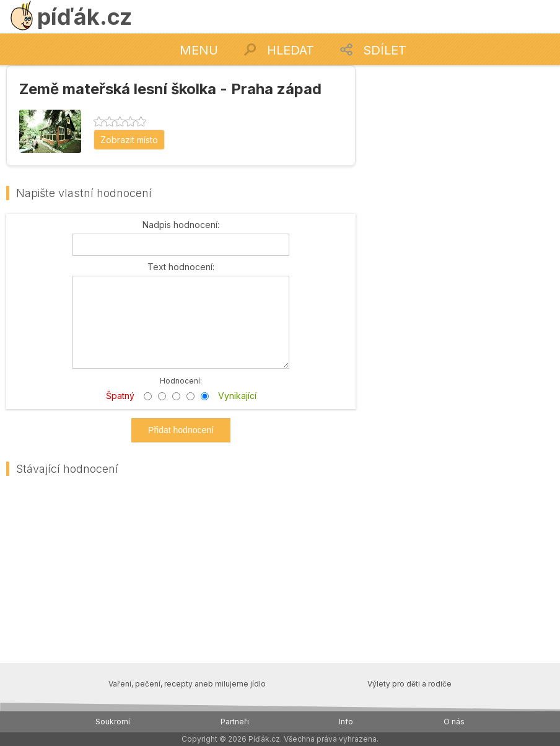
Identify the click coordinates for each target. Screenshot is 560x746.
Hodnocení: (181, 380)
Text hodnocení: (181, 267)
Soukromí (113, 722)
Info (346, 722)
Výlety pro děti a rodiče (409, 684)
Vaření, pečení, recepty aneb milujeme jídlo (187, 684)
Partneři (235, 722)
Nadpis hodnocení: (181, 225)
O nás (454, 722)
